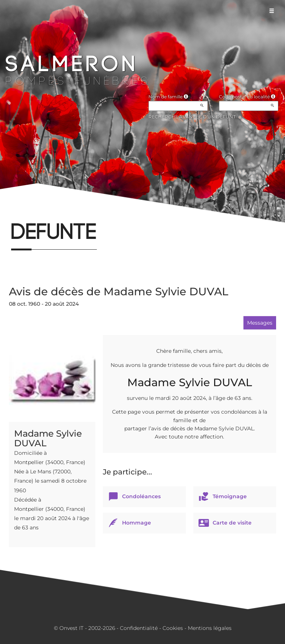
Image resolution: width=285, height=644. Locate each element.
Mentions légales (210, 628)
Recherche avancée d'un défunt (192, 117)
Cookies (173, 628)
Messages (260, 323)
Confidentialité (139, 628)
